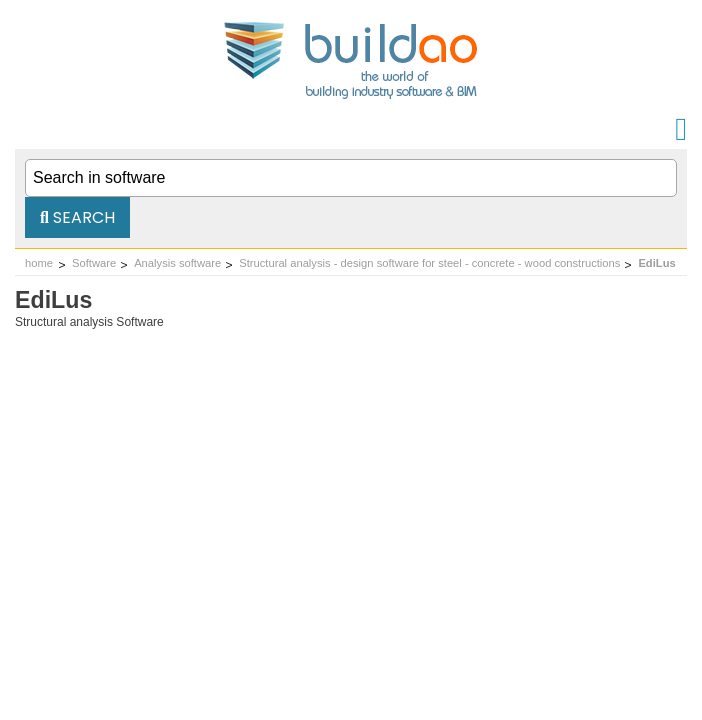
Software (94, 263)
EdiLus (656, 263)
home (39, 263)
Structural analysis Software (89, 322)
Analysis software (177, 263)
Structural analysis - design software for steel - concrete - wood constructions (429, 263)
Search (77, 217)
